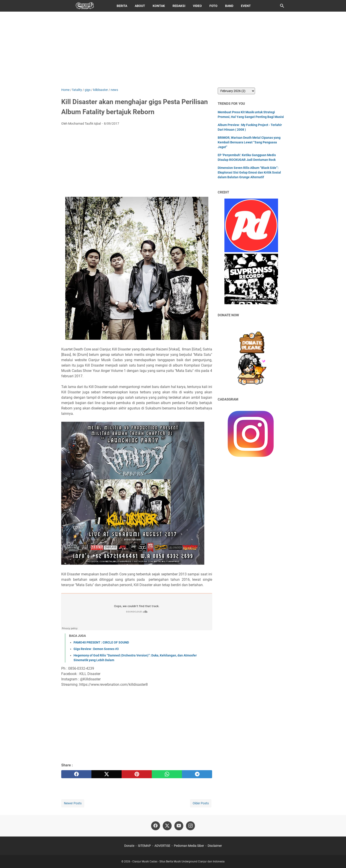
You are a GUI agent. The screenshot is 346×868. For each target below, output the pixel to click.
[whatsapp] (167, 774)
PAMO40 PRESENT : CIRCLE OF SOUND (101, 642)
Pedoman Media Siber (189, 846)
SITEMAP (144, 846)
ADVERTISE (162, 846)
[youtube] (179, 826)
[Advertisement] (173, 50)
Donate (129, 846)
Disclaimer (215, 846)
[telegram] (197, 774)
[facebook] (76, 774)
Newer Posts (73, 803)
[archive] (236, 91)
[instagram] (190, 826)
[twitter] (107, 774)
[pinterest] (137, 774)
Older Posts (201, 803)
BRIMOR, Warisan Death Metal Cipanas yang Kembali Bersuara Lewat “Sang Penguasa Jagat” (249, 142)
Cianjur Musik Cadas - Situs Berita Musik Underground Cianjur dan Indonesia (178, 862)
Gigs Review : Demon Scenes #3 (96, 649)
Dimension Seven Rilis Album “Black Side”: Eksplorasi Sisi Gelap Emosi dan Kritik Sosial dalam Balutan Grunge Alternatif (249, 172)
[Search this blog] (282, 6)
